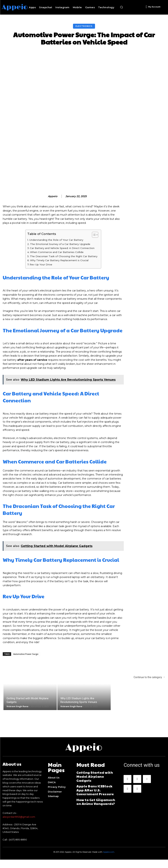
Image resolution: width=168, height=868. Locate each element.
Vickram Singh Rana (17, 718)
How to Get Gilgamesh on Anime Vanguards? (93, 797)
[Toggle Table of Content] (93, 247)
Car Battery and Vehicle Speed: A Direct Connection (62, 260)
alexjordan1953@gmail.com (19, 825)
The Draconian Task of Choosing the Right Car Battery (64, 268)
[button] (121, 7)
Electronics (84, 26)
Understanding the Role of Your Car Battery (56, 252)
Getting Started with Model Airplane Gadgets (95, 781)
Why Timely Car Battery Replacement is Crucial (59, 272)
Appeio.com (109, 860)
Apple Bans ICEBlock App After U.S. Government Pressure (97, 789)
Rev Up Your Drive (41, 276)
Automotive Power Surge (26, 666)
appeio (53, 208)
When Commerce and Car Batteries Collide (57, 264)
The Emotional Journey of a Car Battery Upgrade (60, 256)
